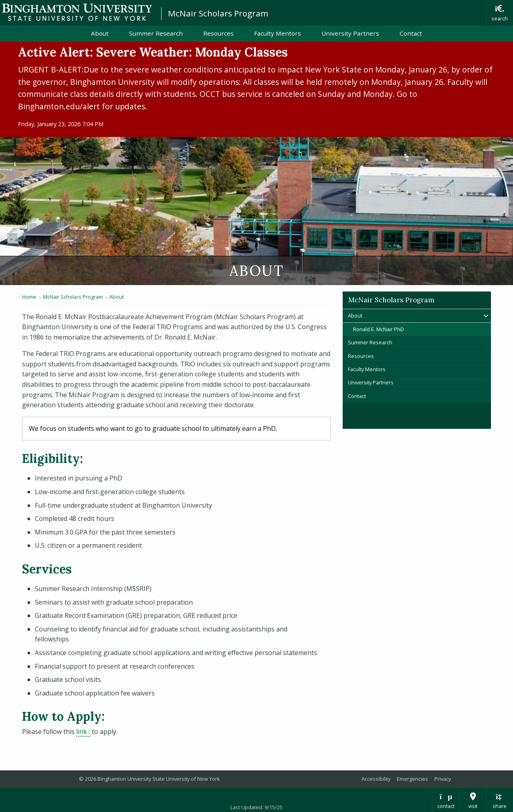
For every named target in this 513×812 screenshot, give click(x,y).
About (100, 33)
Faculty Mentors (278, 33)
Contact (411, 33)
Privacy (443, 779)
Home (29, 297)
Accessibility (376, 779)
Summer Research (156, 33)
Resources (218, 33)
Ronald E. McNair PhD (379, 329)
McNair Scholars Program (218, 13)
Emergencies (412, 779)
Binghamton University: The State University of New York (77, 12)
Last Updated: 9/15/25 (256, 807)
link (83, 732)
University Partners (350, 33)
